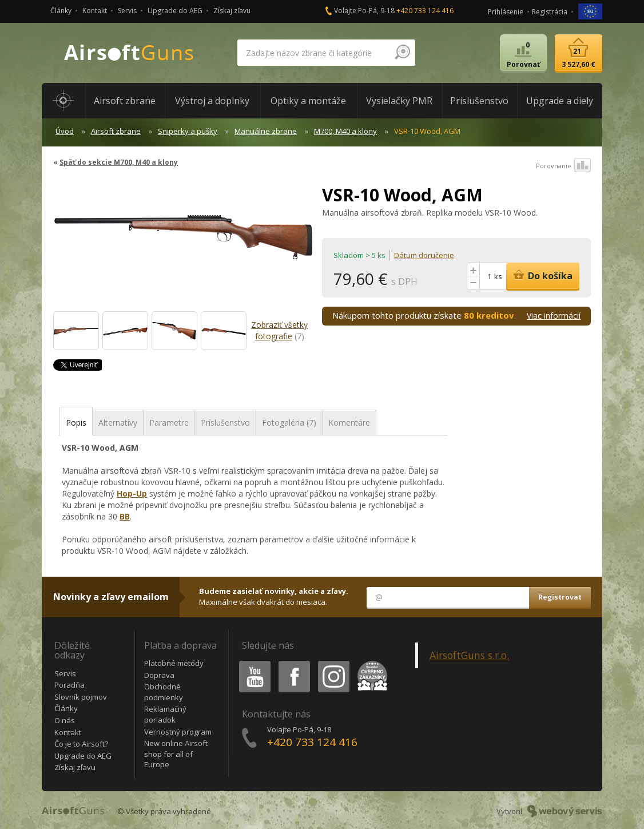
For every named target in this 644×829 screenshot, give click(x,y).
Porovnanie (563, 166)
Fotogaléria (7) (289, 423)
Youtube (251, 663)
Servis (127, 11)
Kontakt (95, 11)
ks (498, 276)
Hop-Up (132, 493)
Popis (76, 423)
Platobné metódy (174, 663)
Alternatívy (118, 423)
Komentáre (349, 423)
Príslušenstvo (225, 423)
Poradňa (69, 685)
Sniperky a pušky (188, 131)
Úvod (65, 131)
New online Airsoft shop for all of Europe (176, 754)
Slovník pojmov (81, 697)
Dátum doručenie (424, 255)
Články (61, 11)
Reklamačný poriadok (165, 714)
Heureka (370, 663)
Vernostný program (178, 732)
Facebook (293, 663)
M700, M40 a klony (345, 131)
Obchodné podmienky (164, 692)
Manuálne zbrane (266, 131)
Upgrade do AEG (175, 11)
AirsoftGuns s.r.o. (469, 655)
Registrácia (550, 12)
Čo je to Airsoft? (81, 744)
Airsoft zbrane (116, 131)
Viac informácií (554, 316)
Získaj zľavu (232, 11)
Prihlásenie (506, 12)
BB (125, 516)
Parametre (169, 423)
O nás (65, 720)
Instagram (333, 663)
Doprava (159, 675)
